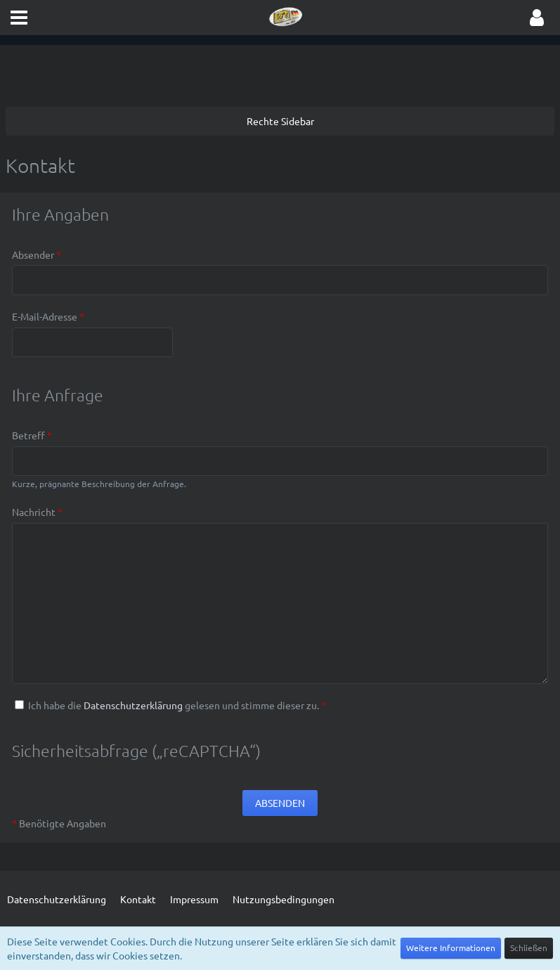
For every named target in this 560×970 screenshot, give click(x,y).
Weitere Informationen (451, 948)
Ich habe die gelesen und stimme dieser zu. (170, 705)
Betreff (28, 435)
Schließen (529, 948)
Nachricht (34, 512)
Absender (33, 254)
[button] (19, 18)
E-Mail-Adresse (45, 316)
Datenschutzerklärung (133, 705)
